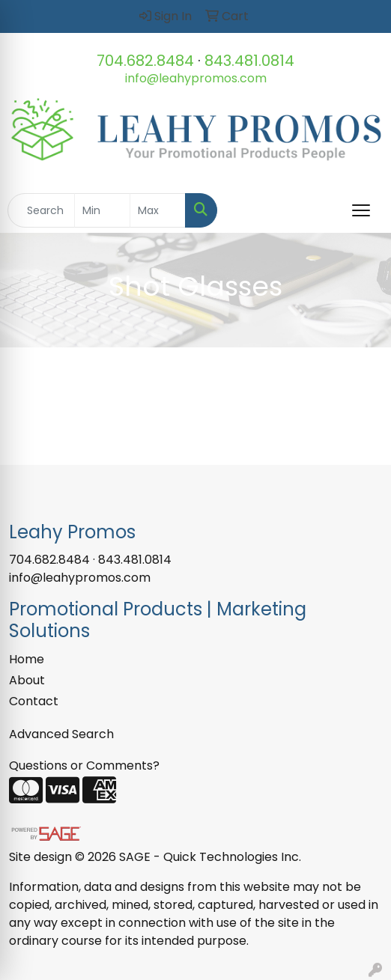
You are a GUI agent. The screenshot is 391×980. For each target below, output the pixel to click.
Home (27, 659)
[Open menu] (361, 210)
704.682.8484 (145, 61)
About (27, 680)
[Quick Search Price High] (158, 210)
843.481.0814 (249, 61)
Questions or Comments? (84, 766)
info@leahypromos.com (196, 78)
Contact (34, 701)
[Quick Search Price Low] (102, 210)
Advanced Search (61, 734)
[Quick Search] (41, 210)
